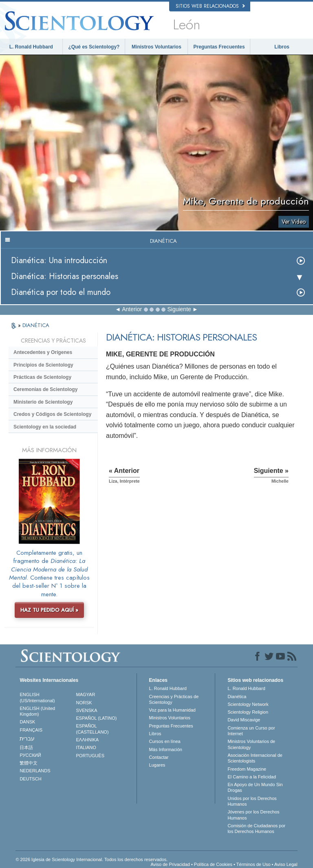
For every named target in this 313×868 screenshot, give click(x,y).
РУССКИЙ (30, 755)
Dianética (237, 697)
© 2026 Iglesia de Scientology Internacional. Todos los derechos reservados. (91, 859)
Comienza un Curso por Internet (251, 731)
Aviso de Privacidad (170, 864)
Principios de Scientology (43, 365)
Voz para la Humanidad (172, 710)
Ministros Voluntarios (156, 47)
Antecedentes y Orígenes (43, 352)
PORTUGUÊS (90, 756)
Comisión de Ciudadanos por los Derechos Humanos (256, 828)
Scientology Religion (248, 712)
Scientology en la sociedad (45, 427)
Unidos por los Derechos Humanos (252, 801)
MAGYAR (86, 694)
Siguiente (179, 309)
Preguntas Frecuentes (219, 47)
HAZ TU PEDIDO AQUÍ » (49, 610)
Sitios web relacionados (210, 6)
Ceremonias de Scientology (45, 389)
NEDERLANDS (35, 771)
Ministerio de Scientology (43, 402)
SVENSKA (87, 710)
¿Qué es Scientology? (94, 47)
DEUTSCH (30, 779)
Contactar (159, 757)
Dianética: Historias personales (65, 276)
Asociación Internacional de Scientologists (255, 758)
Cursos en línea (165, 741)
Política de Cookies (213, 864)
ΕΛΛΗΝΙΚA (88, 740)
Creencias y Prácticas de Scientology (174, 699)
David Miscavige (244, 720)
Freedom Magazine (247, 769)
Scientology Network (248, 704)
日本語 (26, 747)
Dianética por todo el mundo (61, 292)
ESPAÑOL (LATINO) (97, 718)
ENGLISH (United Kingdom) (37, 711)
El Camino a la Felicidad (252, 777)
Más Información (166, 749)
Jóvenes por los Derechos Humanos (253, 815)
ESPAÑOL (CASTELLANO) (93, 729)
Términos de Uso (253, 864)
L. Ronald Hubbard (31, 47)
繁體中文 (29, 763)
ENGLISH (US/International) (37, 697)
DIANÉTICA (36, 325)
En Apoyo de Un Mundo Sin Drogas (255, 787)
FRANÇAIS (31, 730)
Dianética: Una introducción (59, 260)
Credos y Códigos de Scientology (52, 414)
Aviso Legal (286, 864)
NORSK (84, 703)
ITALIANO (86, 747)
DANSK (27, 722)
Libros (282, 47)
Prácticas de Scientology (42, 377)
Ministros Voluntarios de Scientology (251, 744)
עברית (27, 738)
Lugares (157, 765)
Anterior (132, 309)
